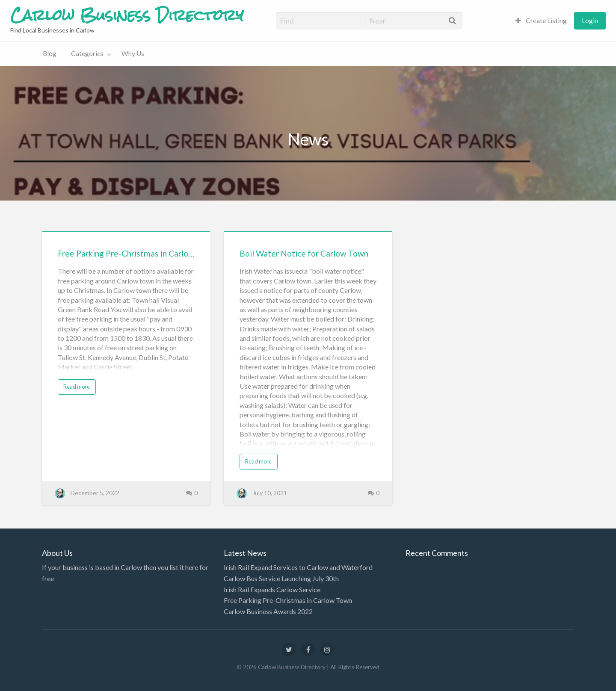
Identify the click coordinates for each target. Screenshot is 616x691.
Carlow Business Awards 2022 (268, 611)
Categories (87, 53)
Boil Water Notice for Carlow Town (304, 253)
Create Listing (541, 21)
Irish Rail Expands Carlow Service (272, 589)
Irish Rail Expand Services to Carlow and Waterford (298, 567)
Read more (77, 387)
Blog (50, 53)
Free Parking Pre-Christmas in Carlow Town (137, 253)
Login (590, 21)
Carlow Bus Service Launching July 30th (281, 578)
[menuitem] (541, 21)
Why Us (133, 53)
